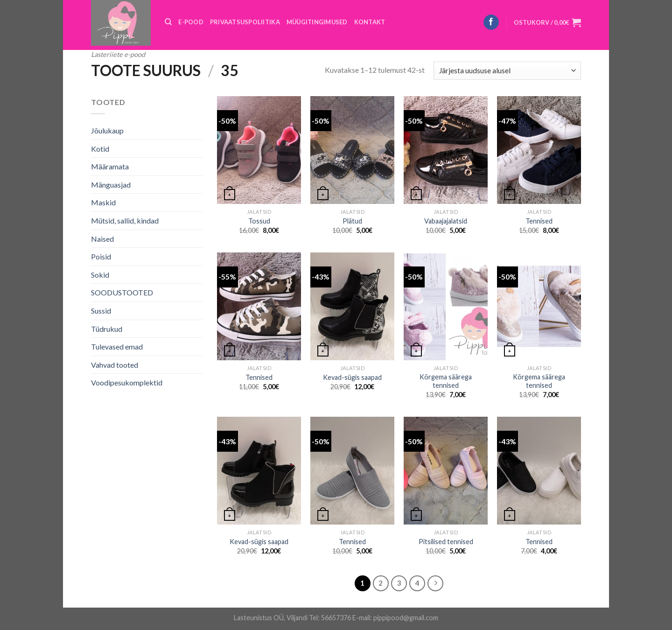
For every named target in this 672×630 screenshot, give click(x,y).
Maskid (103, 202)
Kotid (100, 149)
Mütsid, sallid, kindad (125, 220)
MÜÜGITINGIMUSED (317, 22)
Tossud (259, 221)
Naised (102, 239)
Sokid (100, 275)
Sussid (101, 311)
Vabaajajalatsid (446, 221)
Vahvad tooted (115, 365)
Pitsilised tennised (446, 542)
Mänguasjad (111, 185)
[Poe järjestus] (507, 71)
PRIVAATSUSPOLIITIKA (245, 22)
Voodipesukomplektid (127, 382)
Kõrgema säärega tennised (446, 381)
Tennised (539, 221)
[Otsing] (168, 22)
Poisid (101, 256)
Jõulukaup (107, 130)
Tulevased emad (117, 346)
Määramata (110, 166)
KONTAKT (370, 22)
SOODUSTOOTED (122, 292)
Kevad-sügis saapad (352, 377)
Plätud (352, 221)
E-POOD (191, 22)
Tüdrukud (107, 329)
